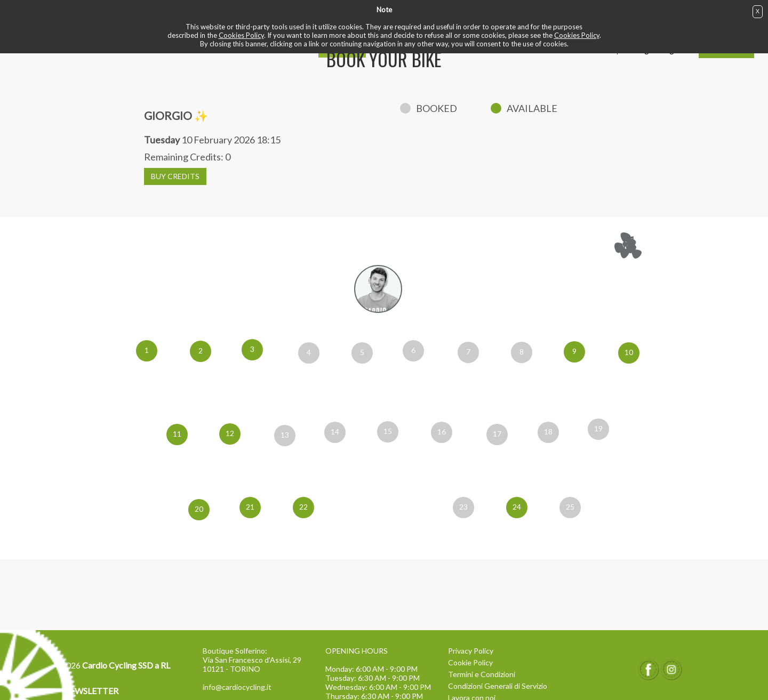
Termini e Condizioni (482, 674)
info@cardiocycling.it (237, 687)
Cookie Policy (470, 662)
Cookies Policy (241, 35)
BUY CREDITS (175, 176)
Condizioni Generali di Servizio (498, 686)
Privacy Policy (471, 651)
